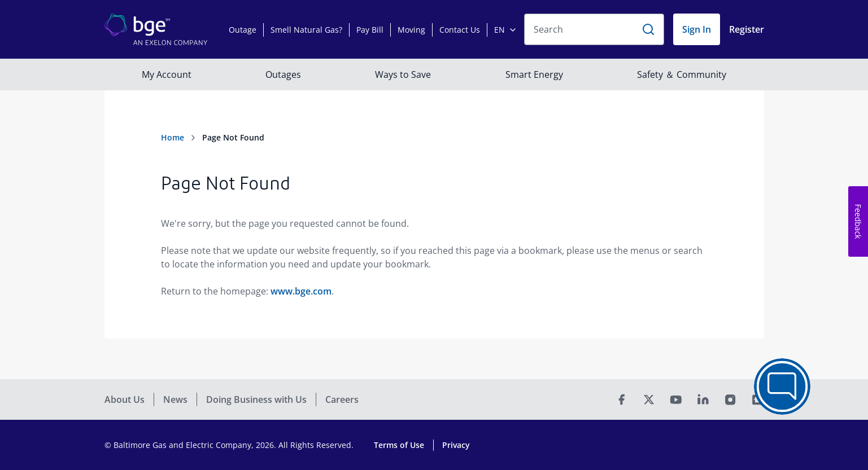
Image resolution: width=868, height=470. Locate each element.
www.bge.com (301, 291)
